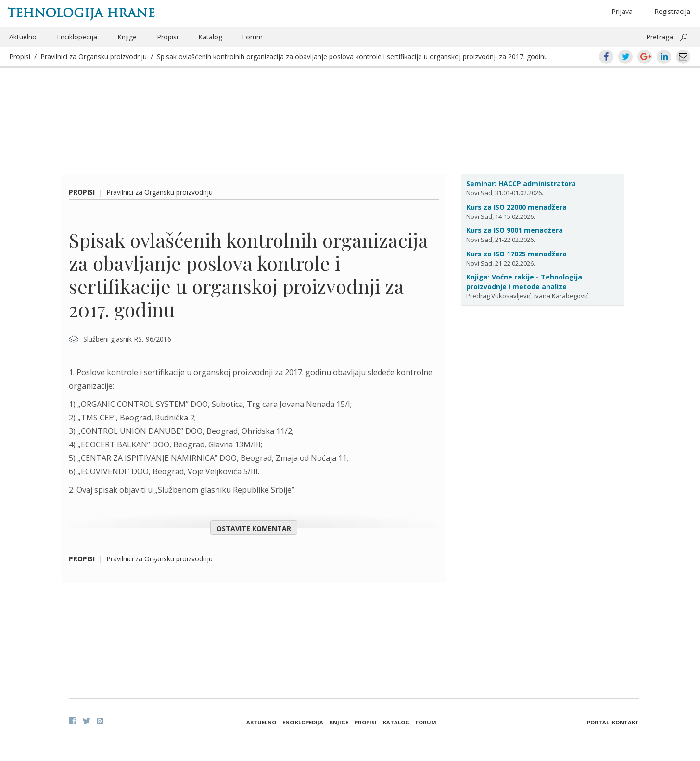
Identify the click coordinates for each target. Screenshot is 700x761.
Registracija (672, 11)
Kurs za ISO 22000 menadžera (516, 207)
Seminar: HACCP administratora (521, 184)
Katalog (210, 37)
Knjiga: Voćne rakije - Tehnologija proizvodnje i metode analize (524, 282)
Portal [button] (598, 722)
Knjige (127, 37)
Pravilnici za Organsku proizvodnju (94, 57)
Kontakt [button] (625, 722)
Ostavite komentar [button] (254, 528)
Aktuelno (23, 37)
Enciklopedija (77, 37)
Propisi (167, 37)
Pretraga (660, 37)
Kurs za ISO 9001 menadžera (515, 230)
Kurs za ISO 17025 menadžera (516, 254)
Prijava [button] (622, 11)
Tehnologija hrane (81, 13)
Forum (252, 37)
